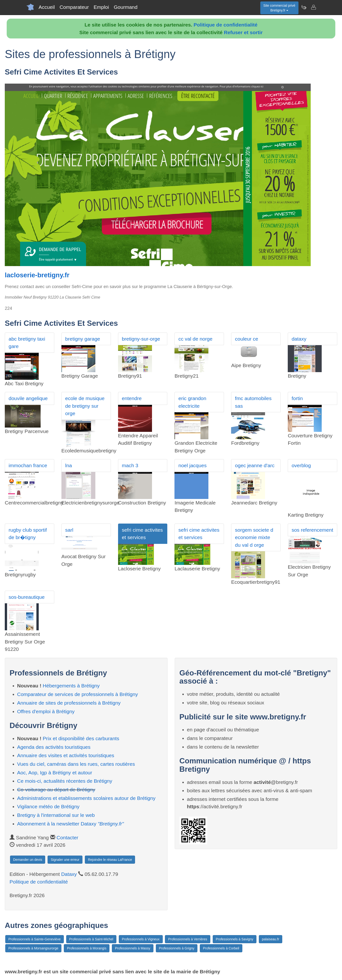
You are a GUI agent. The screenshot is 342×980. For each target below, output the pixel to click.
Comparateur (74, 7)
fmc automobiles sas (253, 402)
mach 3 (130, 465)
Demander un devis (28, 860)
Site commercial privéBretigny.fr (279, 8)
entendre (132, 398)
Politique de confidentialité (225, 25)
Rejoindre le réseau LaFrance (110, 860)
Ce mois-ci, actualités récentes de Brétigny (65, 781)
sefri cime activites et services (142, 534)
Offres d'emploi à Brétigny (46, 711)
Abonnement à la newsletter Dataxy (71, 824)
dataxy (299, 339)
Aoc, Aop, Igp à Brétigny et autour (55, 773)
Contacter (68, 838)
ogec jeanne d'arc (255, 465)
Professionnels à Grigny (177, 948)
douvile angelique (28, 398)
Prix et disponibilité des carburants (81, 738)
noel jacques (192, 465)
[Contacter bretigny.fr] (313, 7)
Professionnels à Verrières (187, 939)
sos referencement (312, 530)
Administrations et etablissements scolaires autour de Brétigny (86, 798)
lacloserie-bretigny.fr (37, 275)
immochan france (28, 465)
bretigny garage (83, 339)
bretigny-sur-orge (141, 339)
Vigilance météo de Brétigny (48, 806)
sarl (69, 530)
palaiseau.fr (271, 939)
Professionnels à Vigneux (141, 939)
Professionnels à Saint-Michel (91, 939)
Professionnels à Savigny (235, 939)
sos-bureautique (27, 597)
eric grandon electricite (192, 402)
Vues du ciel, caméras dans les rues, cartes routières (76, 764)
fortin (297, 398)
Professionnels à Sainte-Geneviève (35, 939)
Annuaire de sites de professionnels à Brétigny (69, 703)
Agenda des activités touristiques (54, 747)
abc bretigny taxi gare (27, 343)
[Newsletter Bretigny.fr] (304, 7)
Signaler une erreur (65, 860)
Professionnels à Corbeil (221, 948)
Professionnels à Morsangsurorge (33, 948)
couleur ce (247, 339)
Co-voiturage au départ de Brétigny (56, 790)
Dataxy (69, 874)
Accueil (47, 7)
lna (69, 465)
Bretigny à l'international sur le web (56, 815)
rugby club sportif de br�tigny (28, 534)
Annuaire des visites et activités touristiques (66, 755)
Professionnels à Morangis (87, 948)
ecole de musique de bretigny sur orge (85, 406)
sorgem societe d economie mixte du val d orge (254, 537)
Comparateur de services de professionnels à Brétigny (78, 694)
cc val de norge (195, 339)
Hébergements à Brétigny (71, 686)
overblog (301, 465)
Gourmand (126, 7)
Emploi (101, 7)
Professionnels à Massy (133, 948)
